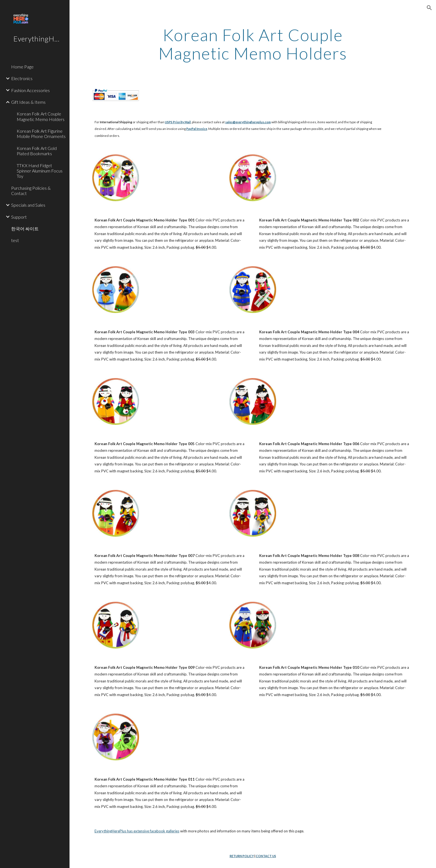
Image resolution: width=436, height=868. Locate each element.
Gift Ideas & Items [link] (28, 102)
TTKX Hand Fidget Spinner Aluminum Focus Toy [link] (40, 171)
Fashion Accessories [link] (30, 90)
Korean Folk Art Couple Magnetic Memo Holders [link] (41, 116)
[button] (429, 8)
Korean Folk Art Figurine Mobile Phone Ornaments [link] (41, 134)
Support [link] (19, 217)
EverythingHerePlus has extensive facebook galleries (137, 831)
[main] (253, 44)
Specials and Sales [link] (28, 205)
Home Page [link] (22, 67)
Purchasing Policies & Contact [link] (31, 191)
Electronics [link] (22, 78)
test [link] (15, 240)
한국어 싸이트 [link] (25, 229)
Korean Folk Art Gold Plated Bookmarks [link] (37, 151)
